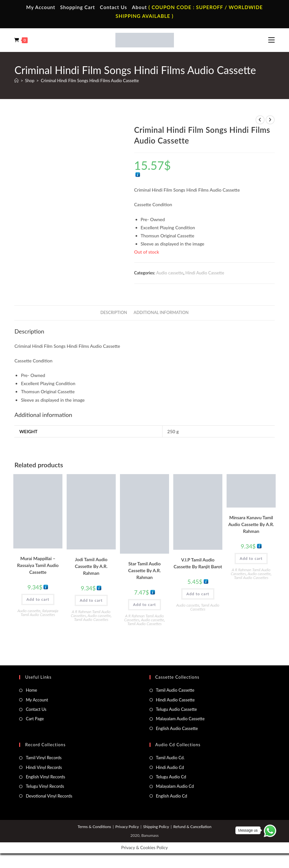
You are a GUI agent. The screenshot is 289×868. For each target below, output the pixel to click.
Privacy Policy (127, 827)
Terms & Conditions (94, 827)
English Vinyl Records (45, 777)
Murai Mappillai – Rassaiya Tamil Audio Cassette (38, 565)
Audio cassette (170, 273)
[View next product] (270, 120)
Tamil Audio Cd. (170, 758)
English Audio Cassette (177, 728)
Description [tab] (114, 313)
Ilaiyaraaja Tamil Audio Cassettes (40, 613)
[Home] (16, 81)
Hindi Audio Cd (170, 767)
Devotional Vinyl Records (49, 796)
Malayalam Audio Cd (175, 786)
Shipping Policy (156, 827)
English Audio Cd (172, 796)
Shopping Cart (78, 7)
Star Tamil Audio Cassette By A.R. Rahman (144, 570)
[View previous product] (260, 120)
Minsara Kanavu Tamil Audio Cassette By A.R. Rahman (251, 524)
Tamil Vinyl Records (44, 758)
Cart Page (35, 719)
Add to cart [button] (38, 599)
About (139, 7)
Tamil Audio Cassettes (91, 619)
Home (31, 690)
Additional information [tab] (161, 313)
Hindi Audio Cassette (205, 273)
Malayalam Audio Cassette (180, 719)
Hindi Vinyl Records (44, 767)
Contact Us (113, 7)
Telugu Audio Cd (171, 777)
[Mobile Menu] (271, 40)
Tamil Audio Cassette (175, 690)
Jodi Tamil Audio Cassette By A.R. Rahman (91, 566)
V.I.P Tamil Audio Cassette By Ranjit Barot (198, 563)
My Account (41, 7)
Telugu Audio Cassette (177, 709)
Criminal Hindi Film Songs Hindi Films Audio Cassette (90, 81)
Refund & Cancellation (192, 827)
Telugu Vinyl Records (45, 786)
